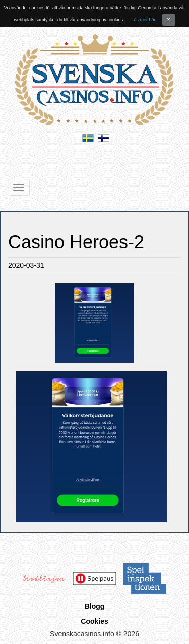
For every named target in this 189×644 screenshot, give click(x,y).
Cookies (94, 621)
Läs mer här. (144, 20)
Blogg (95, 606)
